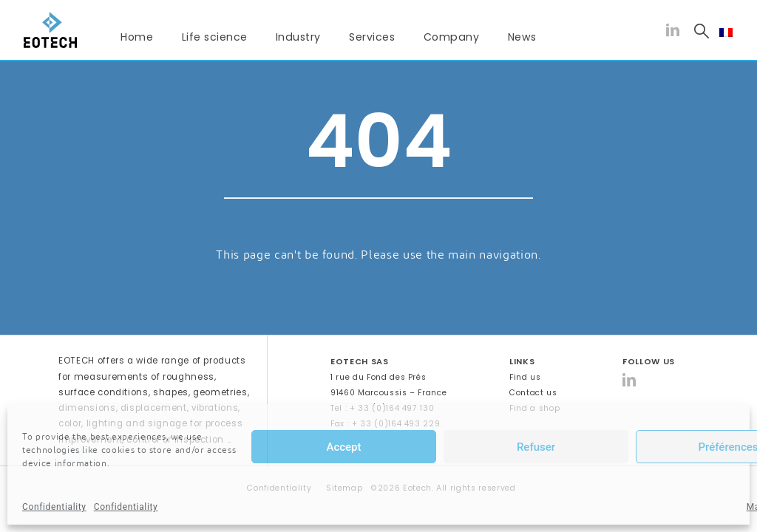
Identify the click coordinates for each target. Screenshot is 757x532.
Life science (215, 37)
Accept (343, 447)
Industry (298, 37)
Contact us (533, 393)
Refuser (536, 447)
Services (372, 37)
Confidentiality (54, 507)
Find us (525, 377)
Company (452, 37)
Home (137, 37)
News (522, 37)
